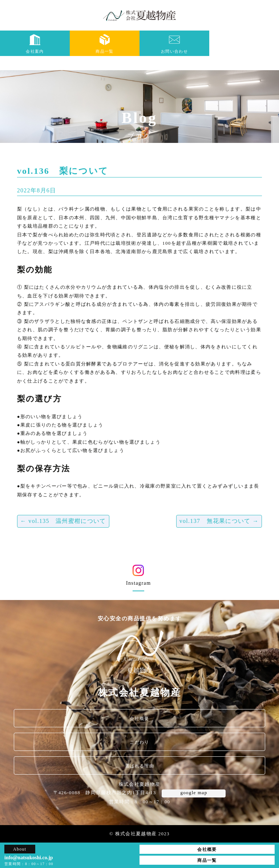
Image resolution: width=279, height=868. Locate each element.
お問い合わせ (174, 44)
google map (194, 793)
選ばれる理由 (139, 766)
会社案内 (35, 44)
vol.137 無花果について (219, 521)
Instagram (138, 578)
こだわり (139, 742)
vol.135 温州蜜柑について (63, 521)
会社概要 (139, 719)
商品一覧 (104, 44)
